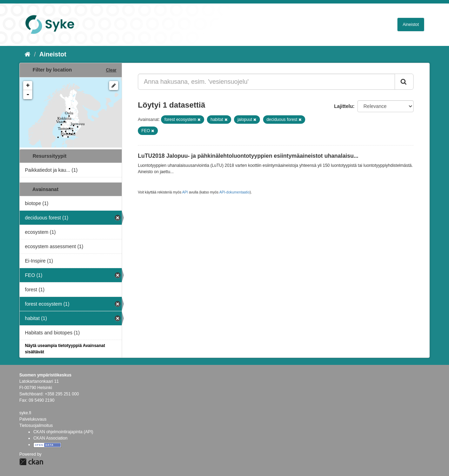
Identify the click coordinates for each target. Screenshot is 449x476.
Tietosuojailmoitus (36, 426)
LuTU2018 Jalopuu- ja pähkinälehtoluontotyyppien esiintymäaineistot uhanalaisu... (248, 156)
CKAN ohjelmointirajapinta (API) (63, 432)
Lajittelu (343, 106)
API (185, 192)
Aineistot (411, 25)
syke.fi (25, 413)
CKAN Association (50, 438)
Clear (111, 70)
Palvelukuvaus (33, 419)
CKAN (31, 462)
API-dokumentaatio (234, 192)
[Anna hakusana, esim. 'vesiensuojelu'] (266, 82)
